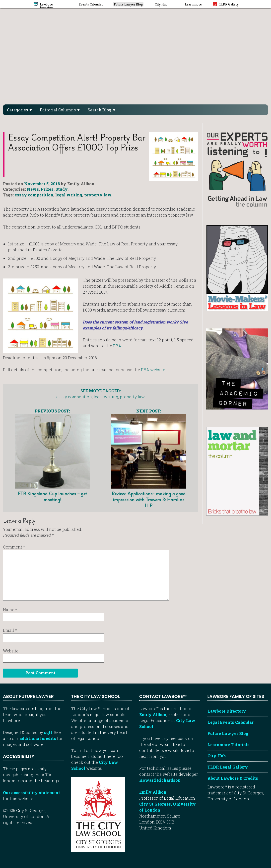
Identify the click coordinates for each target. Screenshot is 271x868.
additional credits (38, 738)
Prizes (47, 189)
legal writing (69, 195)
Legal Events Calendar (231, 722)
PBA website (153, 370)
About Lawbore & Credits (233, 778)
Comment (14, 547)
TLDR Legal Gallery (228, 767)
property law (98, 195)
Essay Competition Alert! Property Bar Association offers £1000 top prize (77, 142)
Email (10, 630)
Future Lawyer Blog (228, 733)
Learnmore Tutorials (229, 745)
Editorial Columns (60, 110)
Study (62, 189)
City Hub (217, 756)
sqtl (48, 732)
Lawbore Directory (227, 711)
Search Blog (102, 110)
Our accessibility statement (32, 793)
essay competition (34, 195)
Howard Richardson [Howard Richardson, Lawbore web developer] (160, 780)
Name (10, 610)
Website (11, 651)
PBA (117, 346)
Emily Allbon (153, 714)
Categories (19, 110)
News (33, 189)
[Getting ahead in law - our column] (237, 169)
